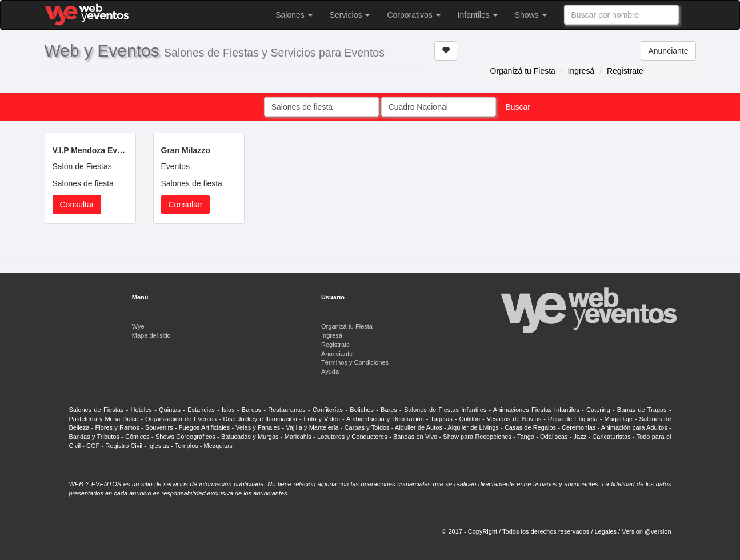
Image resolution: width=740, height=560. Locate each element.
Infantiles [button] (478, 15)
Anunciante (668, 51)
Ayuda (330, 371)
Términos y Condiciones (355, 362)
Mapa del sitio (151, 335)
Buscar (518, 107)
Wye (138, 326)
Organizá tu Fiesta (523, 71)
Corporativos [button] (413, 15)
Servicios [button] (350, 15)
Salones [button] (294, 15)
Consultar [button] (77, 205)
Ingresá (581, 71)
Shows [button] (531, 15)
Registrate (625, 71)
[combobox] (621, 15)
